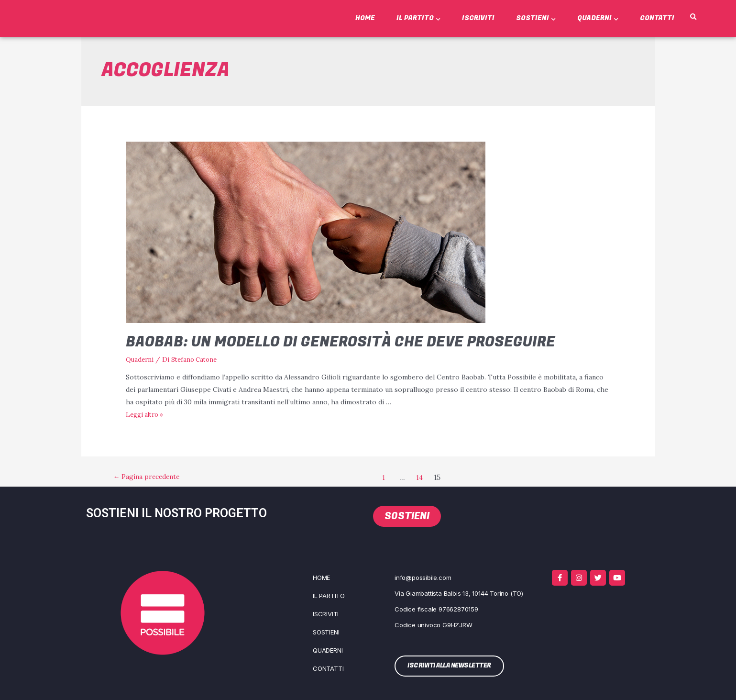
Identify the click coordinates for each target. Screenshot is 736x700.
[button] (693, 17)
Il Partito (418, 18)
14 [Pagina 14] (426, 477)
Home (365, 18)
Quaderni (598, 18)
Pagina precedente (152, 477)
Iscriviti (478, 18)
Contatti (657, 18)
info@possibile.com (423, 577)
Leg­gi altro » (147, 414)
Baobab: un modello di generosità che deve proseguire (341, 342)
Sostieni (536, 18)
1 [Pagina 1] (389, 477)
